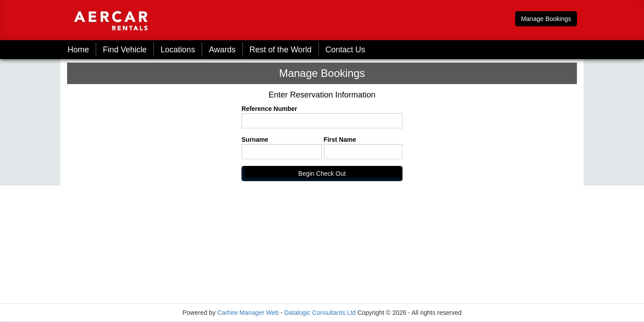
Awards (222, 50)
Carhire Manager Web (248, 313)
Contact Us (345, 50)
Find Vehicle (125, 50)
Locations (178, 50)
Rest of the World (281, 50)
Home (78, 50)
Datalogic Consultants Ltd (320, 313)
